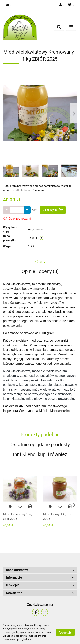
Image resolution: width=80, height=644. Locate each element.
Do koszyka (53, 210)
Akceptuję (65, 632)
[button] (71, 5)
